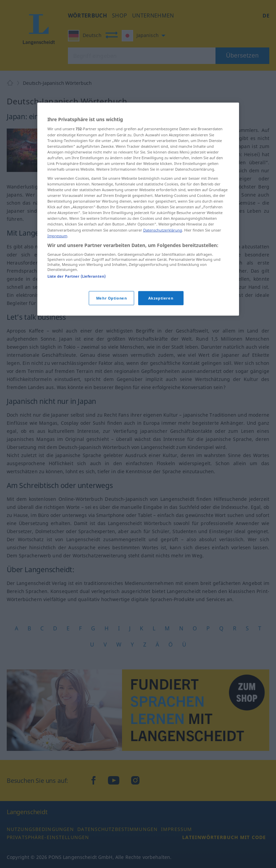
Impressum (57, 235)
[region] (138, 209)
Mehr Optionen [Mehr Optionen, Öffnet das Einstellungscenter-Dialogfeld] (111, 298)
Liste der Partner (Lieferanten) (77, 276)
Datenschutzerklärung (163, 230)
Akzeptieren (161, 298)
